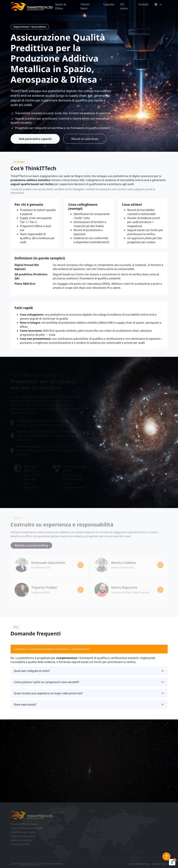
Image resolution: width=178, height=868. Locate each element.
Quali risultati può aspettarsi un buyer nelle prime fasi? (48, 693)
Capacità (109, 4)
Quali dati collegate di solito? (32, 671)
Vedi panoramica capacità (35, 139)
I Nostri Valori (85, 6)
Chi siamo (124, 6)
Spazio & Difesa (61, 6)
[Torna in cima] (166, 856)
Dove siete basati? (25, 705)
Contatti (143, 4)
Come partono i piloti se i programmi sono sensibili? (47, 682)
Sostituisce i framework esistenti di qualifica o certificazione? (52, 649)
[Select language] (158, 5)
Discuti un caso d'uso (85, 139)
